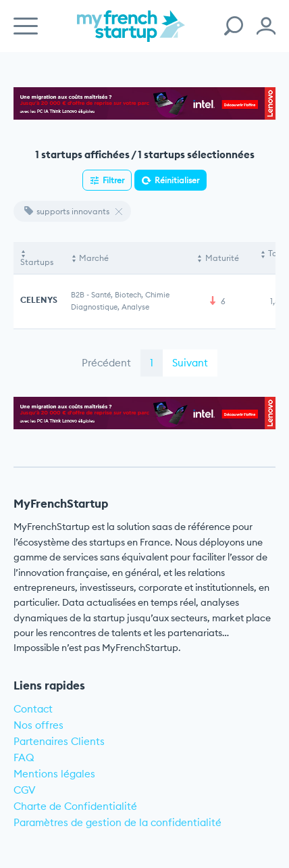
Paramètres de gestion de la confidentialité (117, 822)
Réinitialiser (177, 180)
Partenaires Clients (59, 741)
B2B (78, 295)
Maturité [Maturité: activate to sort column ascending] (222, 258)
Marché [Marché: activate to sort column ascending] (94, 258)
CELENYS (39, 300)
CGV (25, 790)
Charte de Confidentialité (75, 806)
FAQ (24, 757)
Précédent (106, 363)
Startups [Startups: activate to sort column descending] (37, 262)
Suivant (190, 363)
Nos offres (38, 725)
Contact (33, 709)
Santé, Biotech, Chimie (130, 295)
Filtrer (113, 180)
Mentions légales (54, 774)
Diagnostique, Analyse (110, 307)
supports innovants (67, 211)
